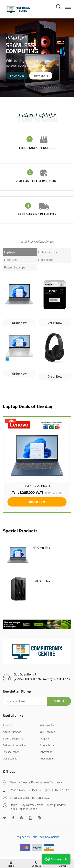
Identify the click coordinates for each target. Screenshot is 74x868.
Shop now (19, 75)
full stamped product (37, 148)
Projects (45, 741)
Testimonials (47, 761)
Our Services (48, 734)
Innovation (46, 754)
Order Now (19, 323)
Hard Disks (46, 260)
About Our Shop (12, 734)
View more (40, 75)
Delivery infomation (14, 748)
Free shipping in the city (37, 214)
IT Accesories (48, 252)
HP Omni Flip (41, 550)
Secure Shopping (13, 741)
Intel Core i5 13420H (37, 489)
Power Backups (15, 267)
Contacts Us (47, 748)
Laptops (10, 252)
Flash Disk (11, 260)
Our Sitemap (10, 761)
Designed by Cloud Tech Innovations (37, 839)
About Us (8, 728)
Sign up (59, 704)
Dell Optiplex (41, 584)
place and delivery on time (37, 181)
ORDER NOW (37, 504)
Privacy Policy (11, 754)
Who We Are (47, 728)
